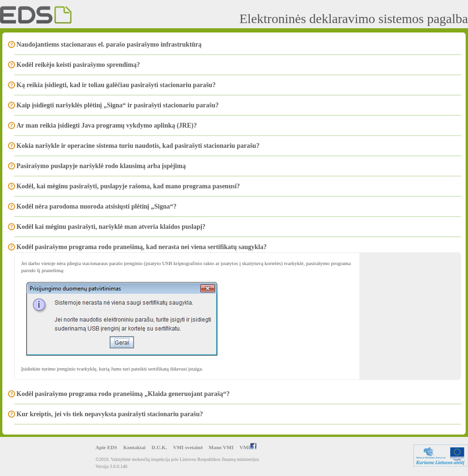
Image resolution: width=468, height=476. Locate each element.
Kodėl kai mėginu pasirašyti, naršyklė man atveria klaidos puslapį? (111, 227)
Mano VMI (221, 447)
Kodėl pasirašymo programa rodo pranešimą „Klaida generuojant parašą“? (123, 394)
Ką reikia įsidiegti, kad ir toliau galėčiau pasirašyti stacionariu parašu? (116, 85)
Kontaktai (135, 447)
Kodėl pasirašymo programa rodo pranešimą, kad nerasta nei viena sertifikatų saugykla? (142, 247)
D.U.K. (159, 447)
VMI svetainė (188, 447)
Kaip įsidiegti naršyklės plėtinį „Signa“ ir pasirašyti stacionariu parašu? (118, 105)
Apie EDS (106, 447)
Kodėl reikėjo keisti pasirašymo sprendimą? (78, 65)
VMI (248, 447)
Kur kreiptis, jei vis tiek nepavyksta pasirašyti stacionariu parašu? (110, 414)
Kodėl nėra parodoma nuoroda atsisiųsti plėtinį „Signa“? (96, 206)
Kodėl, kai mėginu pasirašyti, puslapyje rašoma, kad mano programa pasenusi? (128, 186)
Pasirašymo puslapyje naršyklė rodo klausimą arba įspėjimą (101, 166)
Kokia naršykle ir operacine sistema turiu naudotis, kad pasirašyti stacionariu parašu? (138, 146)
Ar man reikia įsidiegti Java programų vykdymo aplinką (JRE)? (107, 125)
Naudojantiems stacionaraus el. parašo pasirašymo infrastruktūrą (109, 44)
